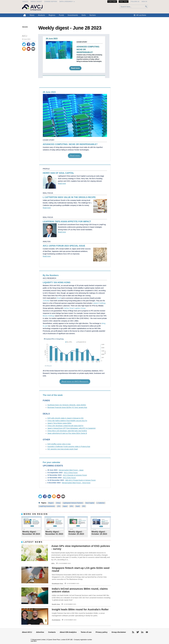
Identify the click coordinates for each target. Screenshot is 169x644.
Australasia (56, 620)
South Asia (56, 604)
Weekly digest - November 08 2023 (31, 533)
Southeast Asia (57, 584)
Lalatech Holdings (99, 303)
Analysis (42, 15)
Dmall (59, 298)
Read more (75, 156)
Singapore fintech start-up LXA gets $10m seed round (81, 569)
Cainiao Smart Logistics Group (75, 308)
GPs (72, 506)
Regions (52, 15)
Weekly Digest (36, 1)
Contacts (52, 632)
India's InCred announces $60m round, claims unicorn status (80, 590)
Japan (65, 506)
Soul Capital (90, 503)
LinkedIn (142, 632)
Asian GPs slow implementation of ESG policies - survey (81, 547)
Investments (73, 15)
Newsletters (147, 632)
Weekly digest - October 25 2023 (76, 533)
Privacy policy (102, 632)
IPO (84, 506)
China (58, 503)
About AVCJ (27, 632)
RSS (133, 632)
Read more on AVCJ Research (75, 382)
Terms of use (86, 632)
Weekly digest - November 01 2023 (54, 533)
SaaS (78, 506)
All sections (141, 15)
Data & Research (66, 1)
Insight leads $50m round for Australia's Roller (80, 609)
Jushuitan (46, 301)
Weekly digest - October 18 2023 (99, 533)
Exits (84, 15)
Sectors (93, 15)
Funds (62, 15)
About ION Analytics (68, 632)
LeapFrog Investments (47, 506)
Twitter (138, 632)
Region (25, 27)
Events (25, 1)
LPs (59, 506)
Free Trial (124, 2)
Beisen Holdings (49, 316)
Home (25, 15)
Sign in (144, 1)
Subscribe (112, 2)
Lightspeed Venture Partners (73, 503)
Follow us (135, 1)
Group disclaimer (119, 632)
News (32, 15)
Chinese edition (51, 1)
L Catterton (101, 503)
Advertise (40, 632)
